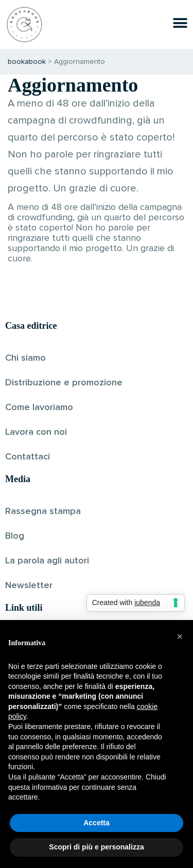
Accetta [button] (97, 823)
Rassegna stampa (43, 511)
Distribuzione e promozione (64, 383)
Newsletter (29, 586)
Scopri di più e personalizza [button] (96, 847)
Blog (15, 536)
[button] (180, 636)
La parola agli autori (47, 561)
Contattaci (28, 457)
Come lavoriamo (39, 408)
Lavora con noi (36, 432)
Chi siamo (25, 358)
